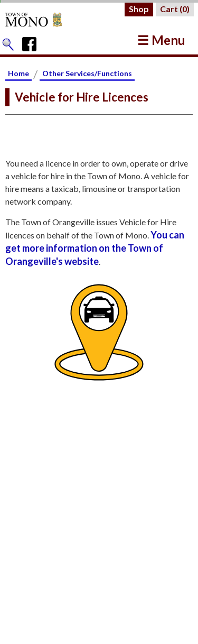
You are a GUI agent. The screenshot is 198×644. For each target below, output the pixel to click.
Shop (139, 9)
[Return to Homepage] (44, 20)
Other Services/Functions (87, 73)
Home (18, 73)
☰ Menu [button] (161, 40)
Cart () (175, 9)
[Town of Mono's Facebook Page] (33, 42)
